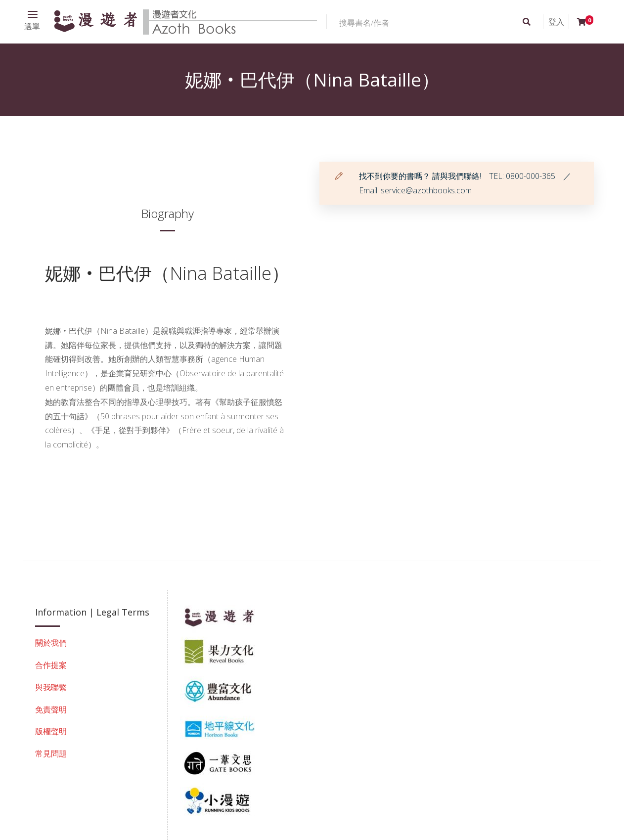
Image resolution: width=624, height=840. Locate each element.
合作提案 (51, 665)
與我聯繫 (51, 687)
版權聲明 (51, 731)
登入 (556, 22)
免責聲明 (51, 709)
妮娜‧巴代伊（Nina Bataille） (167, 273)
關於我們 (51, 643)
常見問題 (51, 753)
